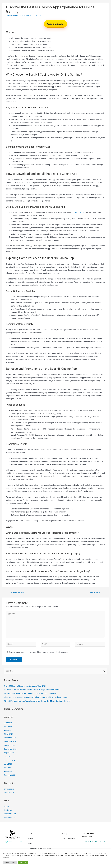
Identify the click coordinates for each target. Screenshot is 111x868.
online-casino (9, 789)
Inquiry (30, 844)
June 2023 (8, 764)
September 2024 (10, 749)
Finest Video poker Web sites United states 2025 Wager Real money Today (32, 690)
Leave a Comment (13, 16)
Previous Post (18, 592)
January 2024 (9, 760)
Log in (6, 806)
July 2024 (8, 756)
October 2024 (9, 745)
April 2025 (8, 730)
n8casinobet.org (78, 212)
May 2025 (8, 727)
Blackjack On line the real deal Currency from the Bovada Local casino (30, 693)
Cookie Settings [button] (10, 862)
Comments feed (10, 814)
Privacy (64, 834)
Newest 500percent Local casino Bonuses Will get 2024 (25, 686)
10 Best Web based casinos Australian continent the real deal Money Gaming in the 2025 (37, 701)
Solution (30, 839)
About (30, 834)
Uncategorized (27, 16)
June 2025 (8, 723)
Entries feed (9, 810)
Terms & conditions (69, 839)
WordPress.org (10, 818)
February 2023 (10, 775)
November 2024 (10, 741)
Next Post (95, 592)
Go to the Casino (55, 24)
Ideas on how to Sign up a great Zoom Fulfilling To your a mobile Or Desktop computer (36, 697)
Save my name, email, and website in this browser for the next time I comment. (38, 652)
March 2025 (9, 734)
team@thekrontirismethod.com (93, 841)
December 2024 (10, 738)
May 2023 (8, 768)
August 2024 (9, 753)
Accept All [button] (23, 862)
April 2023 (8, 771)
